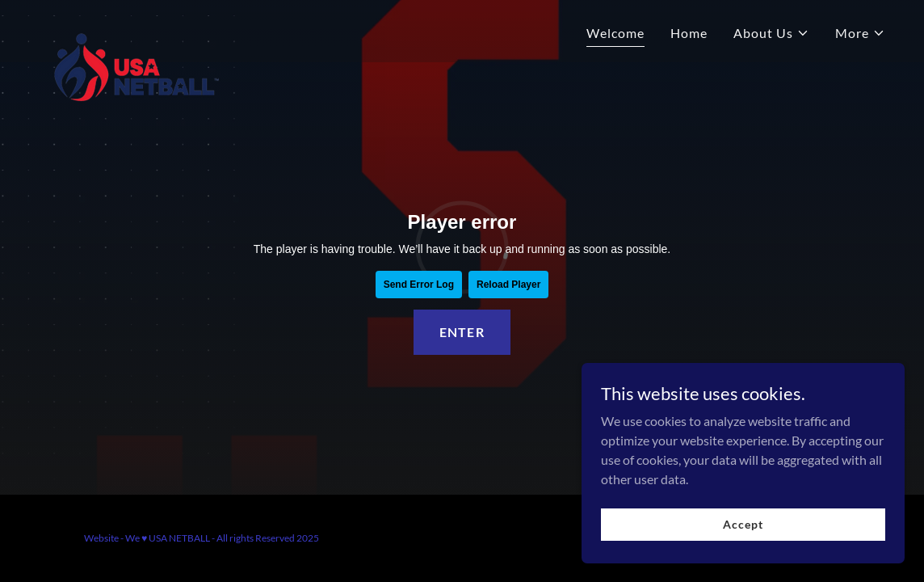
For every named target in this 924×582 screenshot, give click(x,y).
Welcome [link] (615, 33)
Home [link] (689, 33)
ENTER (462, 332)
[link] (134, 28)
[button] (771, 33)
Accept (743, 524)
